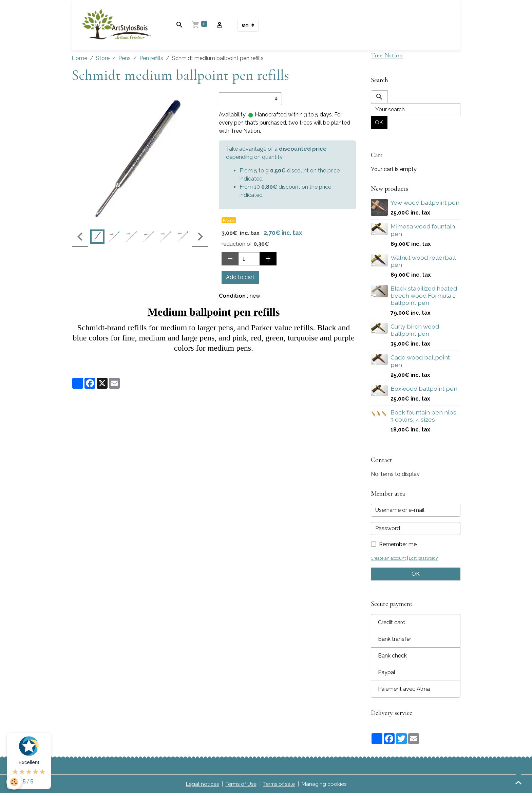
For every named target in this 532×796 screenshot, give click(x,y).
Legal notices (199, 786)
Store (103, 60)
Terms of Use (240, 786)
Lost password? (425, 561)
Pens (125, 60)
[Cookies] (14, 782)
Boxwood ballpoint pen (424, 391)
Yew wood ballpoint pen (425, 205)
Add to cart (240, 279)
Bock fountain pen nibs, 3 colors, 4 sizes (424, 418)
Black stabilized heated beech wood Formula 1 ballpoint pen (424, 298)
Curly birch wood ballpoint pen (415, 332)
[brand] (120, 26)
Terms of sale (280, 786)
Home (79, 60)
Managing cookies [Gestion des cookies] (327, 786)
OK (379, 125)
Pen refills (151, 60)
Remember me (398, 547)
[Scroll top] (518, 782)
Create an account (389, 561)
